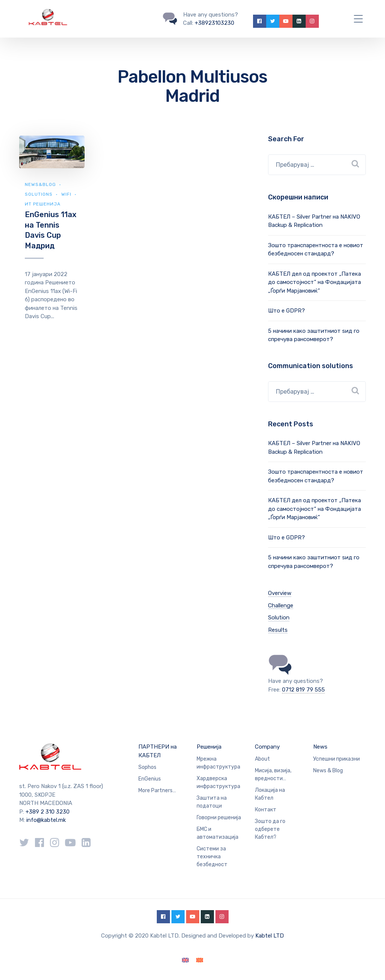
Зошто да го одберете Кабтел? (270, 829)
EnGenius (150, 779)
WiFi (66, 194)
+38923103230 (214, 23)
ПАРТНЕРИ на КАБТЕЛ (158, 751)
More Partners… (157, 790)
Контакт (266, 810)
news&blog (40, 184)
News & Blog (328, 771)
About (262, 759)
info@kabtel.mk (46, 820)
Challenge (281, 606)
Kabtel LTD (270, 936)
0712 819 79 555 (303, 690)
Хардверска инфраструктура (218, 782)
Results (278, 630)
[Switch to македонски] (200, 960)
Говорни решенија (219, 818)
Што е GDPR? (286, 311)
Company (267, 747)
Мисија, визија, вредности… (273, 775)
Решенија (209, 747)
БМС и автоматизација (218, 833)
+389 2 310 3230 (47, 812)
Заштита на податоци (212, 802)
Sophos (147, 767)
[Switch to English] (185, 960)
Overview (280, 593)
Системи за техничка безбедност (212, 857)
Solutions (39, 194)
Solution (279, 618)
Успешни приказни (336, 759)
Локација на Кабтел (270, 794)
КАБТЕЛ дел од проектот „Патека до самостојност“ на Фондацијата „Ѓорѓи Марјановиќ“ (315, 282)
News (320, 747)
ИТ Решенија (43, 204)
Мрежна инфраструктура (218, 763)
